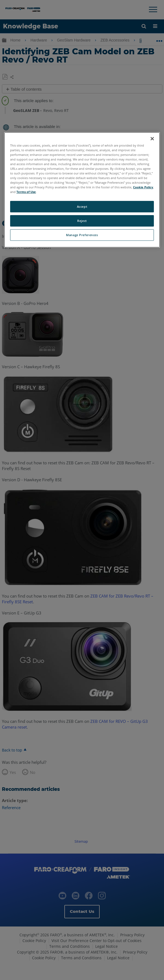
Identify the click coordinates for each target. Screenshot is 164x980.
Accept (82, 207)
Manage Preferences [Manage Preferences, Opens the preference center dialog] (82, 235)
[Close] (152, 138)
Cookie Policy (143, 187)
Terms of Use (26, 192)
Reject (82, 221)
